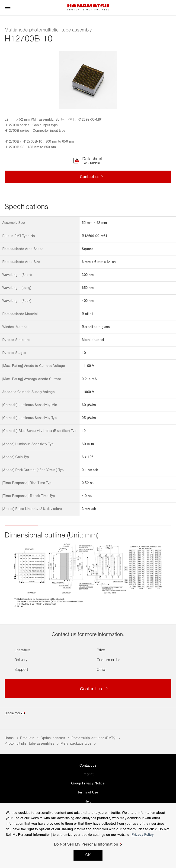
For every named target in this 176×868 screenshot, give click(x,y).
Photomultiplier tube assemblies (29, 744)
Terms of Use (88, 793)
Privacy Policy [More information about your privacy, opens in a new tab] (142, 835)
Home (9, 738)
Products (27, 738)
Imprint (88, 774)
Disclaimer (12, 713)
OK (88, 855)
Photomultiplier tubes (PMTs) (94, 738)
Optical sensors (53, 738)
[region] (88, 836)
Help (88, 802)
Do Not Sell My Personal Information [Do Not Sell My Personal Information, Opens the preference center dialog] (86, 845)
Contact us (88, 766)
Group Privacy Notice (88, 784)
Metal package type (76, 744)
